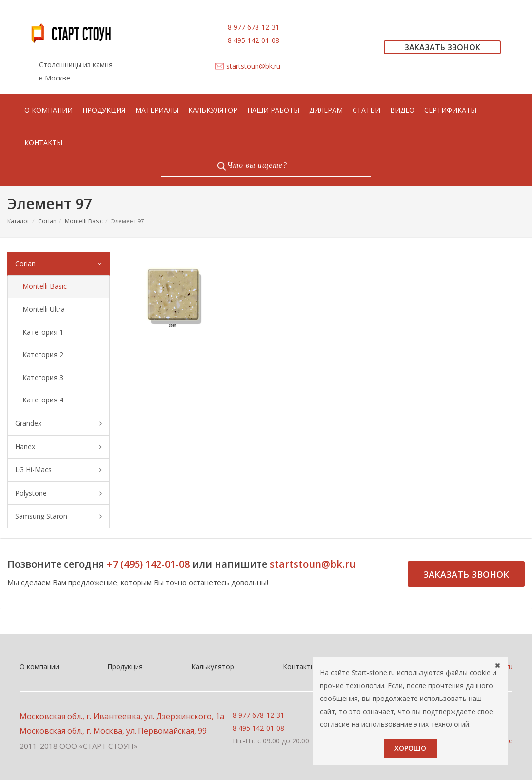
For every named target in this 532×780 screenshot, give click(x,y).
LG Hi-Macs (59, 470)
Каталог (19, 221)
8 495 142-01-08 (254, 40)
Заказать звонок (466, 574)
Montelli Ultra (44, 309)
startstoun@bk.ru (253, 66)
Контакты (299, 667)
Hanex (59, 447)
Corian (47, 221)
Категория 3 (43, 377)
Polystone (59, 493)
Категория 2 (43, 354)
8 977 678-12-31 (254, 27)
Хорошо (410, 748)
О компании (39, 667)
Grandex (59, 424)
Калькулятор (213, 667)
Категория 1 (43, 332)
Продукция (125, 667)
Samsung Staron (59, 516)
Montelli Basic (84, 221)
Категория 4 (43, 400)
